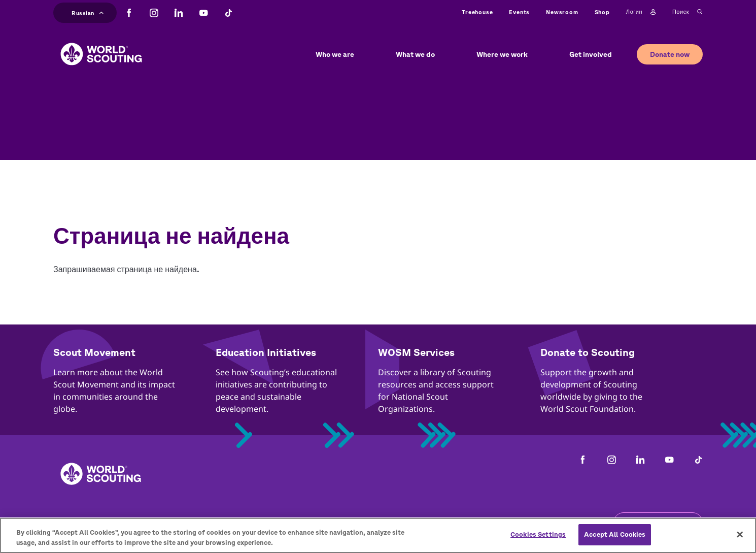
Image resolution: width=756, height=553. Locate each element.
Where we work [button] (502, 54)
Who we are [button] (335, 54)
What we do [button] (415, 54)
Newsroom (562, 12)
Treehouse (477, 12)
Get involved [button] (591, 54)
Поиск (688, 12)
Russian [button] (88, 12)
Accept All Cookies (615, 540)
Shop (602, 12)
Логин (641, 12)
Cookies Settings (538, 540)
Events (519, 12)
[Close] (740, 540)
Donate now (670, 54)
